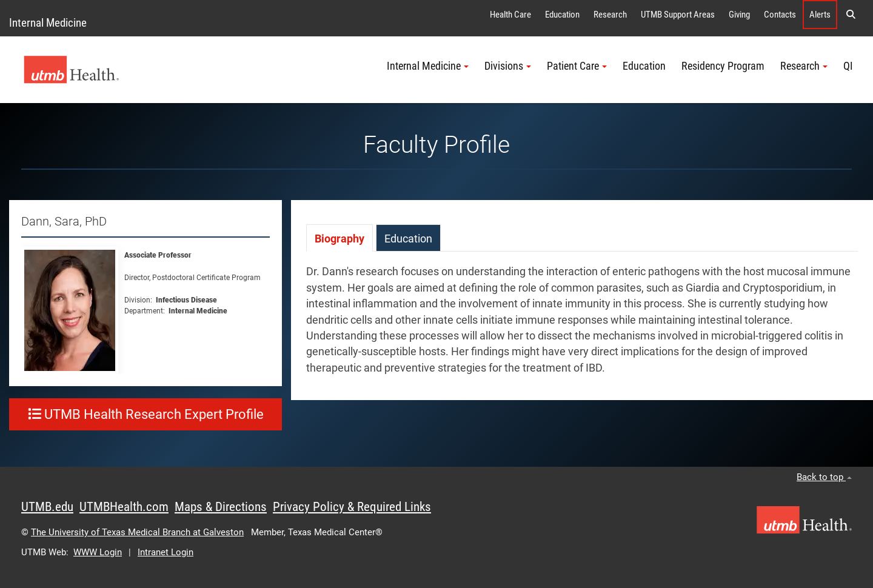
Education (562, 15)
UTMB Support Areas (678, 15)
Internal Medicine (48, 23)
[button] (851, 15)
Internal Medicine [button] (428, 66)
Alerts (820, 15)
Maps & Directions (221, 507)
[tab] (339, 238)
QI (848, 66)
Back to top (824, 477)
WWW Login (98, 552)
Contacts (780, 15)
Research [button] (804, 66)
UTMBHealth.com (124, 507)
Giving (739, 15)
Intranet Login (166, 552)
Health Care (510, 15)
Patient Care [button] (577, 66)
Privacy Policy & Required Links (352, 507)
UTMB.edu (47, 507)
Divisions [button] (508, 66)
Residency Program (723, 66)
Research (610, 15)
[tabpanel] (582, 326)
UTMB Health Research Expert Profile (146, 414)
